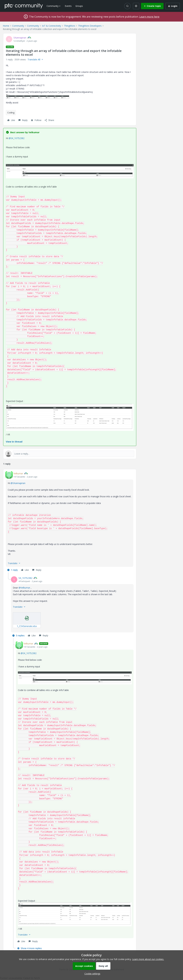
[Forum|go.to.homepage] (24, 6)
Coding (11, 113)
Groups (79, 6)
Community (18, 26)
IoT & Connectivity (51, 26)
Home (6, 26)
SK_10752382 (25, 578)
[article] (70, 522)
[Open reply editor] (70, 454)
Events (68, 6)
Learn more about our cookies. (148, 959)
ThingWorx (70, 26)
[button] (152, 6)
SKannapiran (20, 38)
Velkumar (18, 473)
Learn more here (149, 17)
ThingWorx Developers (90, 26)
